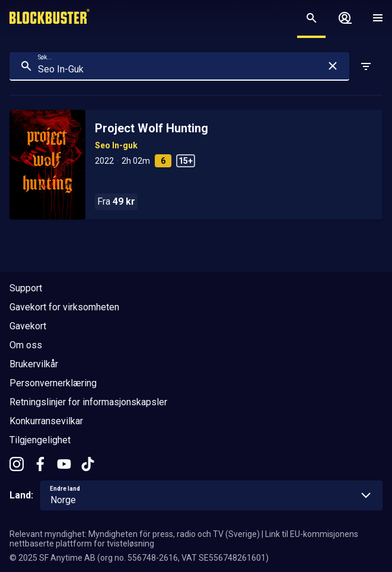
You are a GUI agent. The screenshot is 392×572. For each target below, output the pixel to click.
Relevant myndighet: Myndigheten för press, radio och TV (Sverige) (135, 534)
